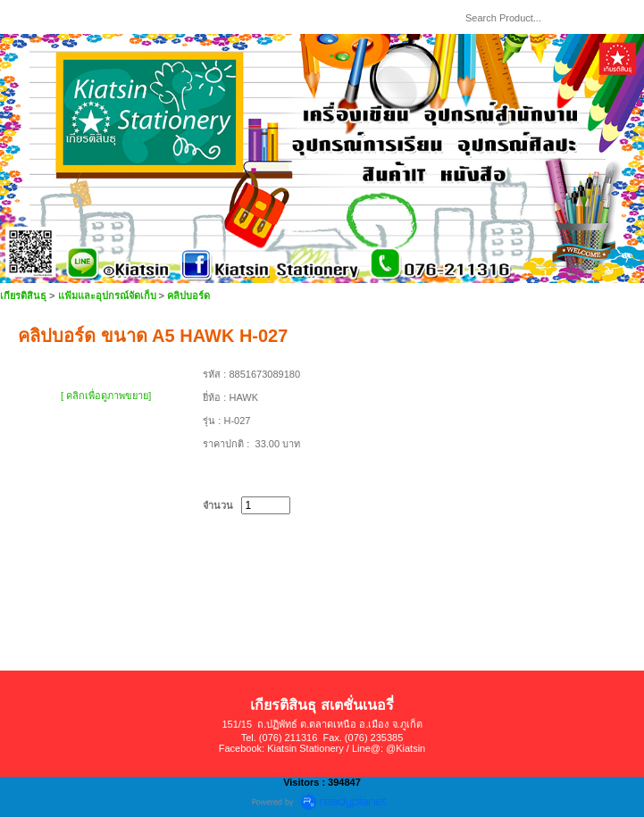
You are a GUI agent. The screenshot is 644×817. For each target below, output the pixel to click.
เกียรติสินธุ (23, 296)
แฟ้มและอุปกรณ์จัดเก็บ (107, 296)
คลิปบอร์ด (188, 296)
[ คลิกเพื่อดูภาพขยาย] (106, 396)
